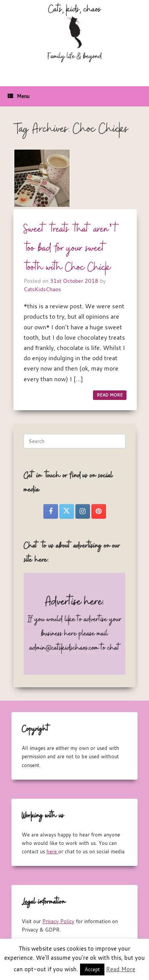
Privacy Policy (58, 921)
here (52, 851)
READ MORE (110, 395)
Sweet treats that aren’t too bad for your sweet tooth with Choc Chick (71, 248)
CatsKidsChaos (42, 289)
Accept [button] (92, 969)
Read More (121, 969)
